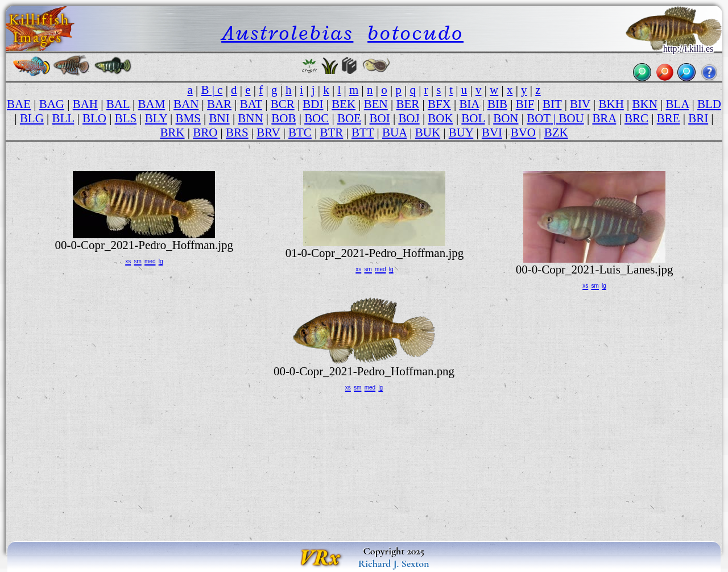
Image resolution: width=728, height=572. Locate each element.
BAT (251, 104)
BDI (313, 104)
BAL (118, 104)
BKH (611, 104)
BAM (152, 104)
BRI (698, 118)
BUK (428, 132)
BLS (126, 118)
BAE (19, 104)
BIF (525, 104)
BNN (250, 118)
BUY (461, 132)
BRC (636, 118)
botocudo (415, 33)
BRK (172, 132)
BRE (669, 118)
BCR (283, 104)
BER (408, 104)
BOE (349, 118)
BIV (580, 104)
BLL (63, 118)
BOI (380, 118)
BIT (552, 104)
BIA (469, 104)
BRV (268, 132)
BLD (709, 104)
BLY (156, 118)
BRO (205, 132)
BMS (188, 118)
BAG (52, 104)
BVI (492, 132)
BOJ (409, 118)
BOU (571, 118)
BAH (85, 104)
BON (506, 118)
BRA (604, 118)
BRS (237, 132)
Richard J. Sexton (394, 563)
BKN (645, 104)
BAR (219, 104)
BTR (332, 132)
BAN (186, 104)
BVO (523, 132)
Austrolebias (287, 33)
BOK (440, 118)
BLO (94, 118)
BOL (473, 118)
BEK (344, 104)
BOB (284, 118)
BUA (394, 132)
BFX (439, 104)
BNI (220, 118)
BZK (556, 132)
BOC (317, 118)
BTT (363, 132)
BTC (300, 132)
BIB (497, 104)
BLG (32, 118)
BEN (376, 104)
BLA (677, 104)
